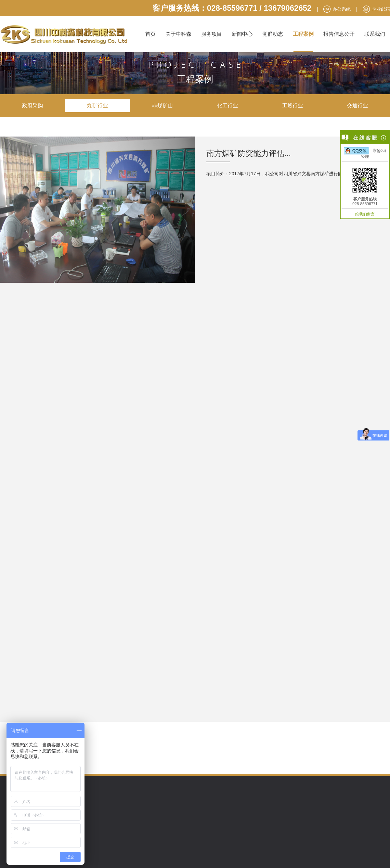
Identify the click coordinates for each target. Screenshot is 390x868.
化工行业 (227, 105)
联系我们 (375, 34)
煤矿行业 (97, 105)
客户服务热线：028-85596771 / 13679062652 (232, 8)
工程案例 (303, 34)
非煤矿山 (162, 105)
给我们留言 (365, 214)
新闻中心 (242, 34)
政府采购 (32, 105)
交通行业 (357, 105)
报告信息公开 (339, 34)
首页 (150, 34)
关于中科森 (178, 34)
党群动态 (273, 34)
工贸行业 (292, 105)
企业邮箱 (381, 9)
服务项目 (212, 34)
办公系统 (342, 9)
